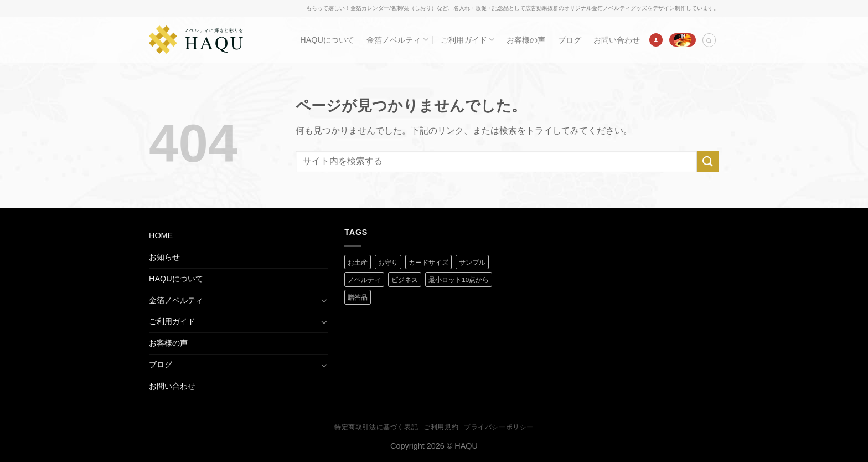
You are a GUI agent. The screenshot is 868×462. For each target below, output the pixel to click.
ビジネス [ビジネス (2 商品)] (405, 280)
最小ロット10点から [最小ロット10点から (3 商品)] (459, 280)
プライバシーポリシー (499, 427)
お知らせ (164, 257)
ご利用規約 (441, 427)
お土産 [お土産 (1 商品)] (358, 263)
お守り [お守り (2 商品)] (388, 263)
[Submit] (708, 161)
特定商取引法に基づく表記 (376, 427)
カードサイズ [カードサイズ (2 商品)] (428, 263)
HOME (161, 235)
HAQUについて (327, 40)
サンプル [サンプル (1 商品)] (472, 263)
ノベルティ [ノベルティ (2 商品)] (364, 280)
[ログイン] (656, 40)
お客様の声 (526, 40)
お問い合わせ (617, 40)
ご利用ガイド (467, 40)
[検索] (709, 40)
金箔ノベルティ (397, 40)
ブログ (570, 40)
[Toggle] (324, 300)
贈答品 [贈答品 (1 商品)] (358, 297)
